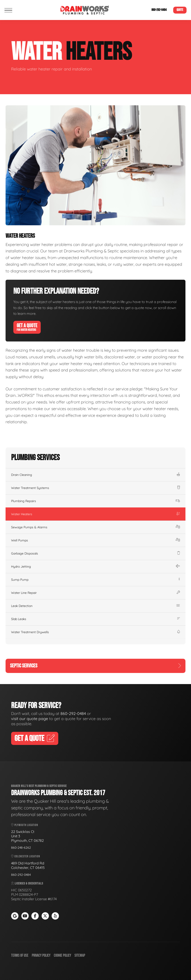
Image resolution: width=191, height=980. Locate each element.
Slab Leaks (95, 619)
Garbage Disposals (95, 553)
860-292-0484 (159, 10)
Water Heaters (95, 514)
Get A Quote (27, 327)
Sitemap (80, 955)
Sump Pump (95, 580)
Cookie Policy (62, 955)
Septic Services (95, 666)
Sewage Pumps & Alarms (95, 527)
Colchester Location (26, 856)
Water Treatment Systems (95, 488)
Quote (180, 10)
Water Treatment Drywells (95, 632)
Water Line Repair (95, 593)
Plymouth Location (25, 825)
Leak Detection (95, 606)
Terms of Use (20, 955)
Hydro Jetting (95, 567)
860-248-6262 (21, 848)
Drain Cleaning (95, 475)
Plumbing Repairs (95, 501)
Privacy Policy (41, 955)
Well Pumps (95, 540)
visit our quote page (30, 719)
